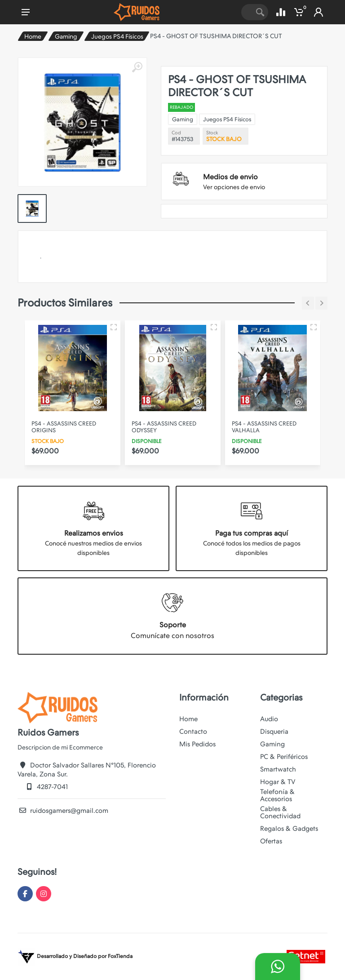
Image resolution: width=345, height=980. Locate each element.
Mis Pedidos (197, 744)
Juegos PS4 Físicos (117, 36)
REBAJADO (182, 107)
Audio (269, 719)
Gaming (66, 36)
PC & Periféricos (284, 757)
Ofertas (271, 841)
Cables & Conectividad (280, 812)
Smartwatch (278, 769)
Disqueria (274, 732)
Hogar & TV (278, 782)
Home (33, 36)
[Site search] (247, 12)
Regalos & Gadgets (289, 829)
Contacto (193, 732)
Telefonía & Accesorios (277, 795)
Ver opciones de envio (234, 187)
